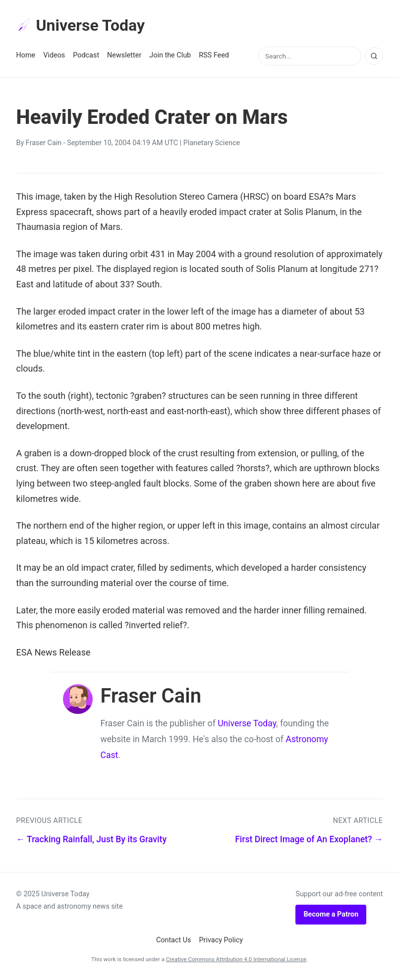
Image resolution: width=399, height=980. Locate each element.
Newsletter (124, 55)
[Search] (374, 56)
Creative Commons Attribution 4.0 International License (236, 959)
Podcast (86, 55)
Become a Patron (331, 914)
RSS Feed (214, 55)
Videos (54, 55)
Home (26, 55)
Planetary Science (212, 143)
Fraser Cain (44, 143)
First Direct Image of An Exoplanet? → (309, 839)
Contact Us (174, 940)
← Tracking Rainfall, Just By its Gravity (92, 839)
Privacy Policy (221, 940)
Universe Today (81, 25)
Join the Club (170, 55)
